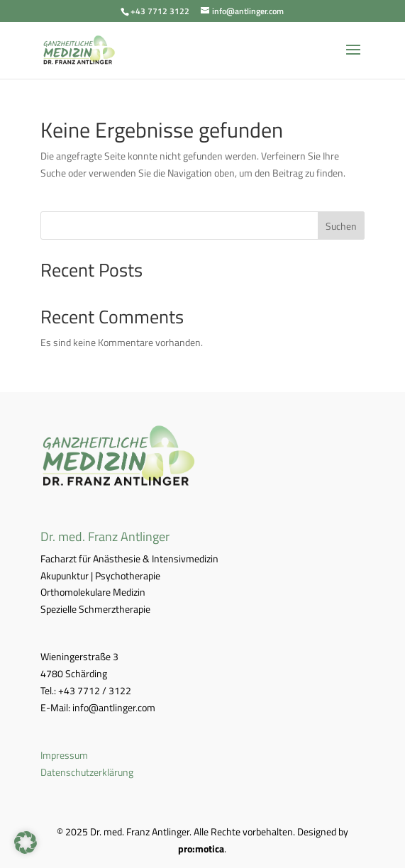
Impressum (64, 755)
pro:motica (201, 848)
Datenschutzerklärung (87, 772)
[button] (26, 842)
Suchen (341, 226)
